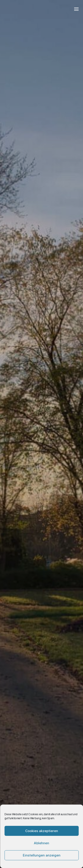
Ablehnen (41, 843)
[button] (76, 9)
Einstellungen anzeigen (42, 855)
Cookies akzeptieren (42, 831)
